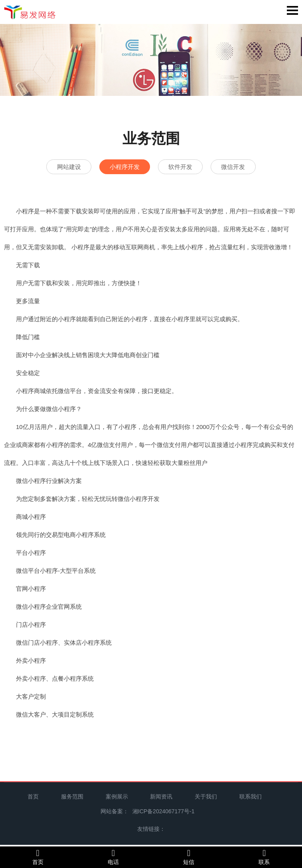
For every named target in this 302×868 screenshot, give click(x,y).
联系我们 (251, 798)
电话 (113, 857)
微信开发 (244, 167)
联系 (264, 857)
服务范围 (72, 798)
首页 (33, 798)
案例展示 (117, 798)
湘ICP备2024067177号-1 (164, 813)
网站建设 (58, 167)
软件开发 (184, 167)
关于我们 (206, 798)
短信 (189, 857)
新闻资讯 (161, 798)
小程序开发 (121, 167)
